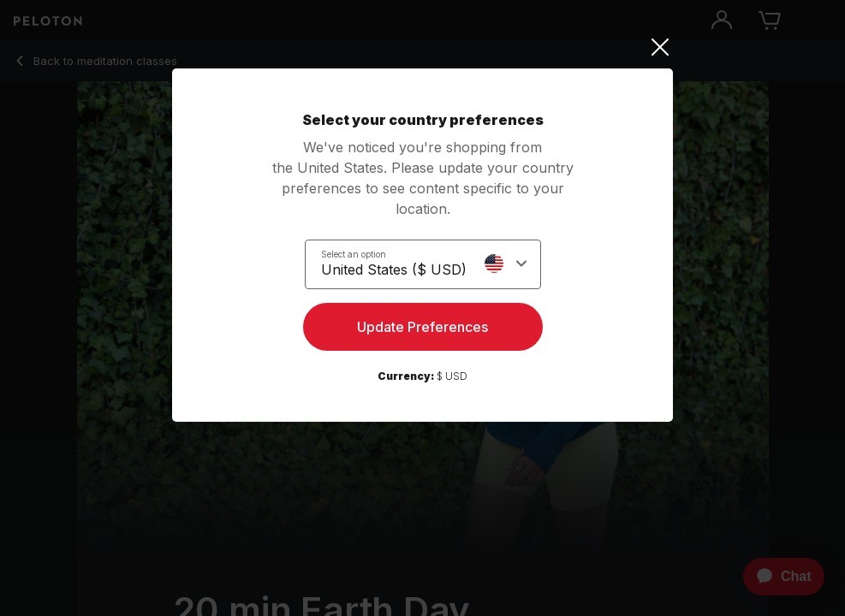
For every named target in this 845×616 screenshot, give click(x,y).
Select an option (354, 254)
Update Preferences (422, 327)
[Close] (422, 47)
